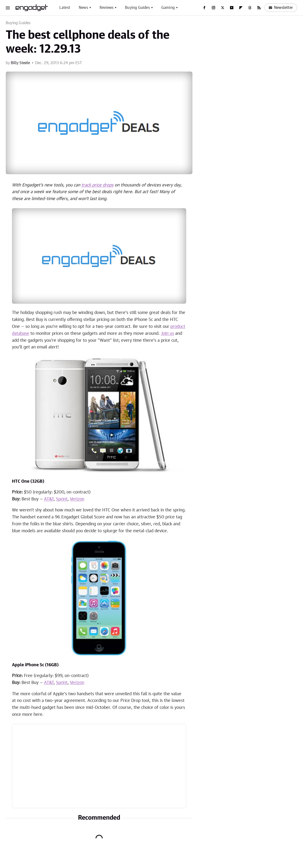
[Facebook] (204, 8)
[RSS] (259, 8)
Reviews (107, 8)
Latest (65, 8)
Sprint (62, 499)
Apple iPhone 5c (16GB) (35, 665)
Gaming (168, 8)
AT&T (49, 499)
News (83, 8)
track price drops (97, 185)
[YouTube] (232, 8)
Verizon (77, 499)
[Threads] (250, 8)
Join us (167, 334)
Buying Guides (137, 8)
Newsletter (281, 8)
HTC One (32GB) (28, 482)
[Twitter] (223, 8)
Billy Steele (20, 63)
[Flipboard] (241, 8)
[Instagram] (213, 8)
